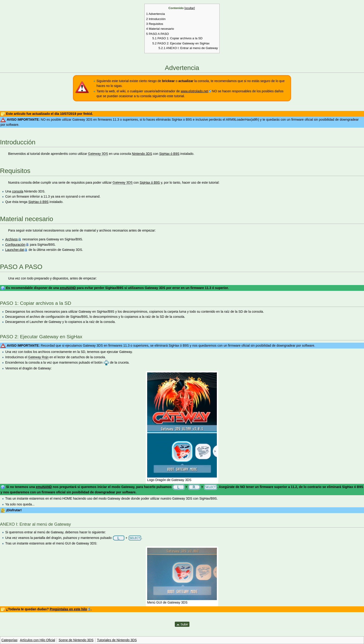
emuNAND (68, 288)
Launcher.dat (15, 250)
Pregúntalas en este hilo (68, 609)
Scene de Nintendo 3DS (76, 640)
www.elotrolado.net (194, 91)
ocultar (190, 8)
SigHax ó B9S (169, 154)
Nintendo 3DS (142, 154)
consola (18, 191)
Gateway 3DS (98, 154)
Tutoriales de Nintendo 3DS (117, 640)
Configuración (15, 245)
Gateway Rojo (38, 357)
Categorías (9, 640)
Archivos (11, 239)
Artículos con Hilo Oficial (38, 640)
